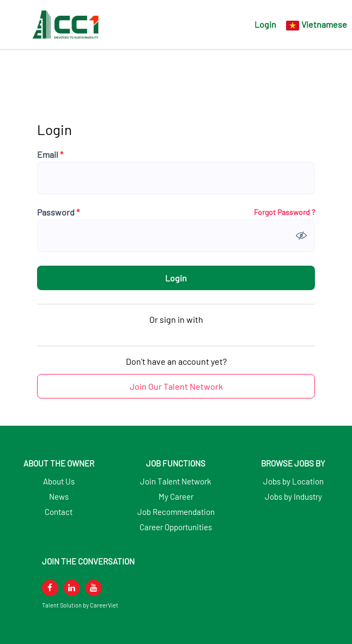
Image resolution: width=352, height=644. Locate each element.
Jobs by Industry (293, 496)
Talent (51, 605)
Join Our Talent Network (176, 386)
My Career (176, 496)
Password (58, 212)
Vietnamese (324, 24)
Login (265, 24)
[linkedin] (72, 588)
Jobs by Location (293, 481)
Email (50, 155)
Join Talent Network (176, 481)
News (59, 496)
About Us (59, 481)
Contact (59, 512)
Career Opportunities (176, 527)
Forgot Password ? (284, 212)
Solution (71, 605)
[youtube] (94, 588)
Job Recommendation (176, 512)
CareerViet (104, 605)
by (86, 605)
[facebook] (50, 588)
